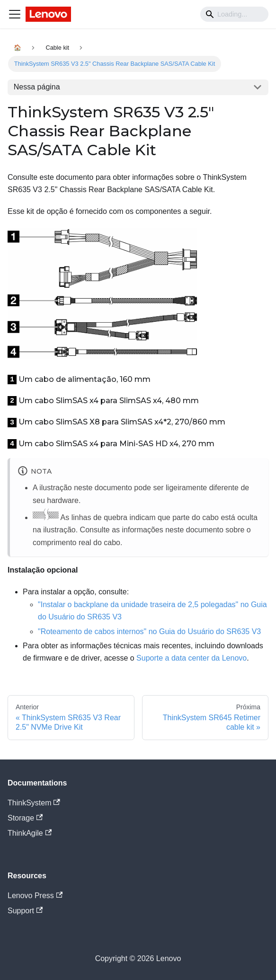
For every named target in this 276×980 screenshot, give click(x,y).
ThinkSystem (34, 803)
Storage (25, 818)
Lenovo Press (35, 896)
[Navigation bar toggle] (15, 14)
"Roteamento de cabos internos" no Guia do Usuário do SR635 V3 (149, 631)
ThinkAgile (30, 833)
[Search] (234, 14)
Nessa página (37, 87)
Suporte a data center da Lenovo (191, 658)
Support (25, 911)
